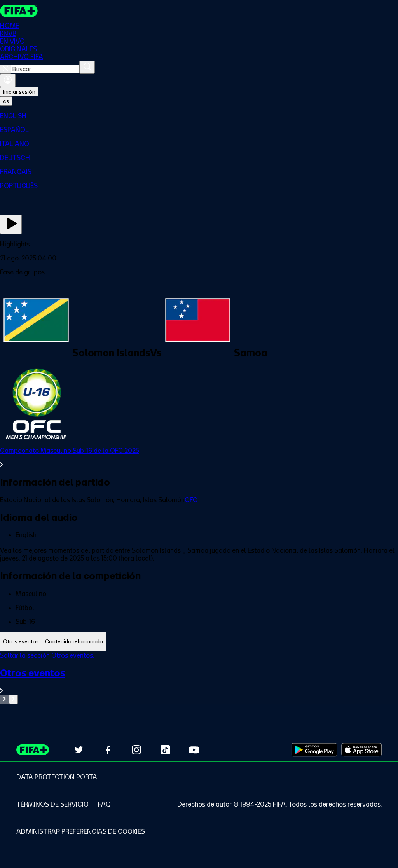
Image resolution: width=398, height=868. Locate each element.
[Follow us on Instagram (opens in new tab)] (136, 750)
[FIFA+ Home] (19, 11)
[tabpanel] (199, 678)
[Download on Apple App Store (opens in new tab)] (361, 750)
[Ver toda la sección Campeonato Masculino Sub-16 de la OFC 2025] (199, 458)
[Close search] (6, 69)
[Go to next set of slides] (13, 699)
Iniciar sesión (19, 92)
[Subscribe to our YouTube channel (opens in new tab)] (194, 750)
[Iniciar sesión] (8, 80)
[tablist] (199, 642)
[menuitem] (199, 116)
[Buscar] (87, 67)
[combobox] (45, 69)
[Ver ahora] (11, 224)
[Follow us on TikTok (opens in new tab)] (165, 750)
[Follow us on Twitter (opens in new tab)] (79, 750)
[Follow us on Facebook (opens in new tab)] (108, 750)
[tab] (21, 642)
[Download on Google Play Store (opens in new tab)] (314, 750)
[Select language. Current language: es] (6, 101)
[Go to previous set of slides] (4, 699)
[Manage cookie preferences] (81, 831)
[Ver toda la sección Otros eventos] (199, 681)
